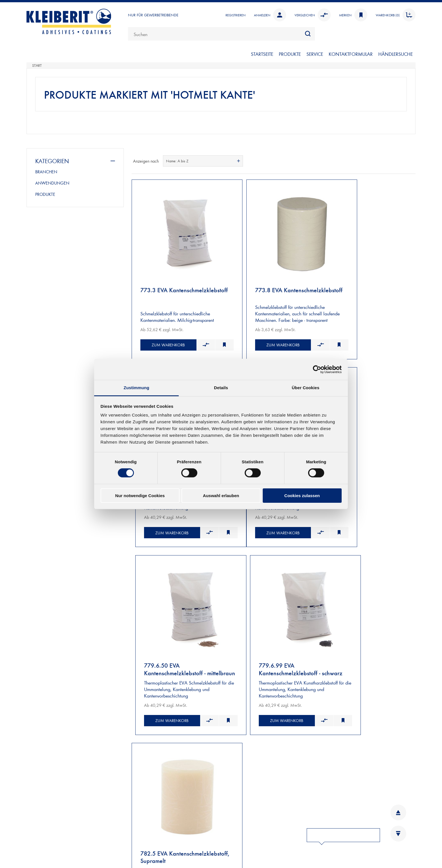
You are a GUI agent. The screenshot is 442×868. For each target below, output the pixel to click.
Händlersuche (395, 54)
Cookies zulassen (302, 496)
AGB (226, 829)
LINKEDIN (339, 820)
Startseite (262, 54)
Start (37, 65)
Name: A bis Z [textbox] (177, 161)
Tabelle (401, 161)
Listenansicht (411, 161)
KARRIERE (133, 839)
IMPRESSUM (233, 820)
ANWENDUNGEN (52, 183)
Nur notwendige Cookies (140, 496)
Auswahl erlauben (221, 496)
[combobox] (221, 34)
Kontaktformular (66, 846)
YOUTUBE (338, 848)
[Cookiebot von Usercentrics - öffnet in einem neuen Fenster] (317, 369)
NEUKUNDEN (41, 753)
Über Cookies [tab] (306, 388)
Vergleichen (313, 15)
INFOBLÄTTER (137, 829)
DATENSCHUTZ (236, 839)
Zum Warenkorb (162, 328)
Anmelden (270, 15)
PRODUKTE (290, 54)
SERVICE (315, 54)
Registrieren (236, 15)
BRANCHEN (46, 172)
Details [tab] (221, 388)
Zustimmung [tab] (137, 388)
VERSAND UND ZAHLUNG (54, 760)
